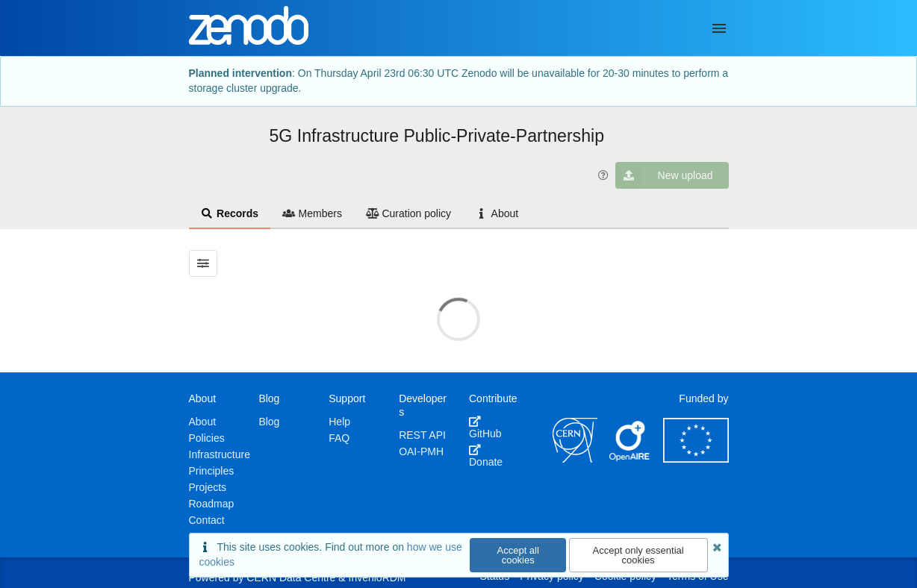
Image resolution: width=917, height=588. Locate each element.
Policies (207, 438)
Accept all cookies (518, 555)
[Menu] (719, 28)
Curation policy (408, 213)
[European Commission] (696, 459)
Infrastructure (220, 454)
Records (230, 213)
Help (339, 422)
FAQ (339, 438)
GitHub (485, 428)
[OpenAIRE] (630, 459)
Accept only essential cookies (638, 555)
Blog (269, 422)
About (497, 213)
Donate (486, 456)
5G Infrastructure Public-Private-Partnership (437, 136)
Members (312, 213)
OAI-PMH (421, 451)
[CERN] (575, 459)
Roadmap (212, 504)
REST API (422, 435)
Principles (212, 471)
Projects (208, 487)
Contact (207, 520)
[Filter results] (203, 263)
